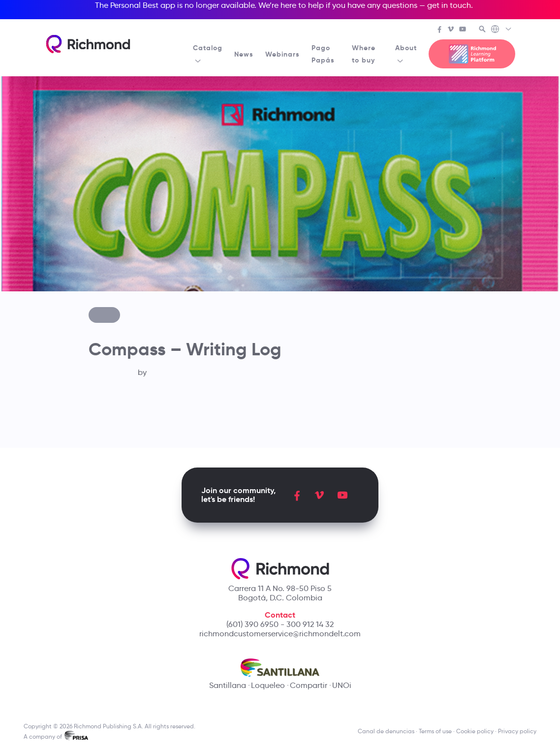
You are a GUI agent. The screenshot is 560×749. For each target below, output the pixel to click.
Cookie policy (475, 731)
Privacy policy (517, 731)
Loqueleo (268, 685)
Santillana (228, 685)
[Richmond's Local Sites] (502, 30)
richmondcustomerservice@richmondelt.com (280, 634)
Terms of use (435, 731)
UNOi (342, 685)
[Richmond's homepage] (88, 44)
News (244, 54)
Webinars (282, 54)
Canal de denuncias (386, 731)
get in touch (449, 5)
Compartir (309, 685)
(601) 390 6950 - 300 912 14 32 (280, 624)
